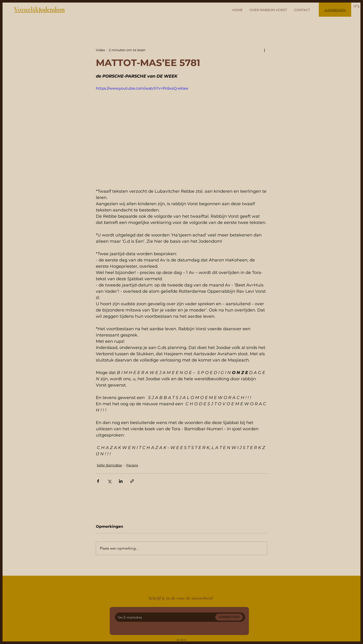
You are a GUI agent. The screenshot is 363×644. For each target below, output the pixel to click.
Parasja (132, 465)
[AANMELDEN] (229, 617)
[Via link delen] (132, 481)
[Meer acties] (264, 50)
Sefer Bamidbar (110, 465)
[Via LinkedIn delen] (121, 481)
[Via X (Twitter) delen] (109, 481)
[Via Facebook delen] (98, 481)
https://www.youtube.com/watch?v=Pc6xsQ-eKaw (142, 88)
